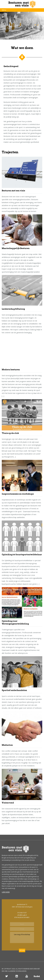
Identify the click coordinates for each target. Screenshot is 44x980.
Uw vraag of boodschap (22, 937)
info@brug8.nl (22, 915)
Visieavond (8, 803)
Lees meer (6, 892)
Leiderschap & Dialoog (13, 309)
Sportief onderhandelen (14, 690)
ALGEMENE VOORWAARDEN (17, 971)
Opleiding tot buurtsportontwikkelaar (22, 555)
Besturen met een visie (13, 191)
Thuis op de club (10, 433)
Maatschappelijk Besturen (16, 248)
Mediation (7, 745)
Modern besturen (11, 370)
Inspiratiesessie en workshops (18, 494)
